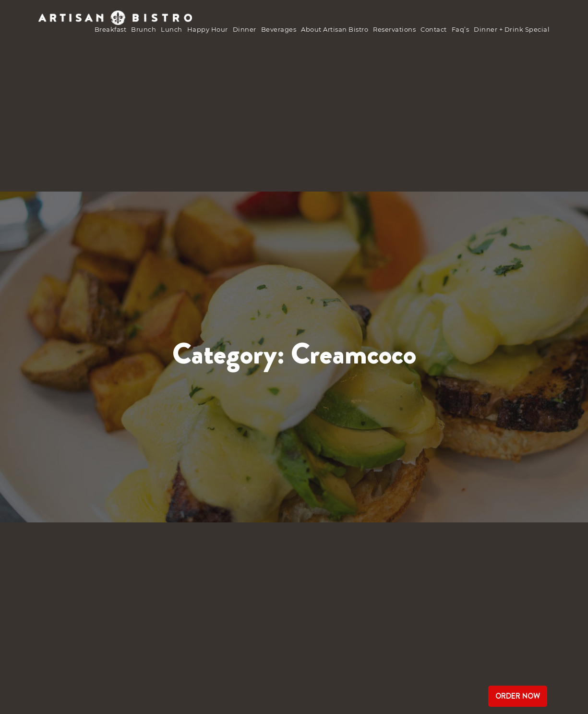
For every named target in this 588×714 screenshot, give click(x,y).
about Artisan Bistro (335, 29)
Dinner (245, 29)
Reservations (394, 29)
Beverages (279, 29)
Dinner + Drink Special (512, 29)
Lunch (172, 29)
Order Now (518, 696)
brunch (144, 29)
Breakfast (111, 29)
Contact (434, 29)
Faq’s (461, 29)
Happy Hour (208, 29)
